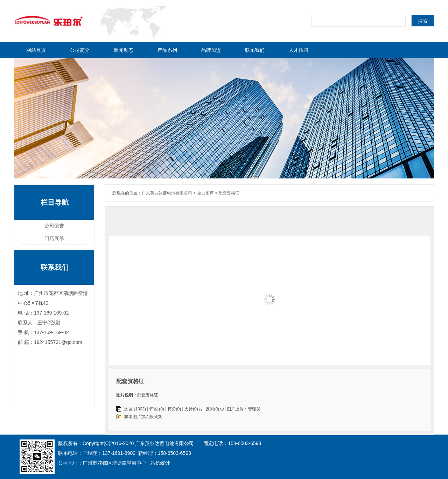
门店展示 (54, 238)
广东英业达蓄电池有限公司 (167, 193)
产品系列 (167, 50)
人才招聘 (299, 50)
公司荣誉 (54, 226)
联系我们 (255, 50)
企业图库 (205, 193)
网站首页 (36, 50)
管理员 (254, 409)
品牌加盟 (211, 50)
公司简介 (80, 50)
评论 (154, 409)
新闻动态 (124, 50)
